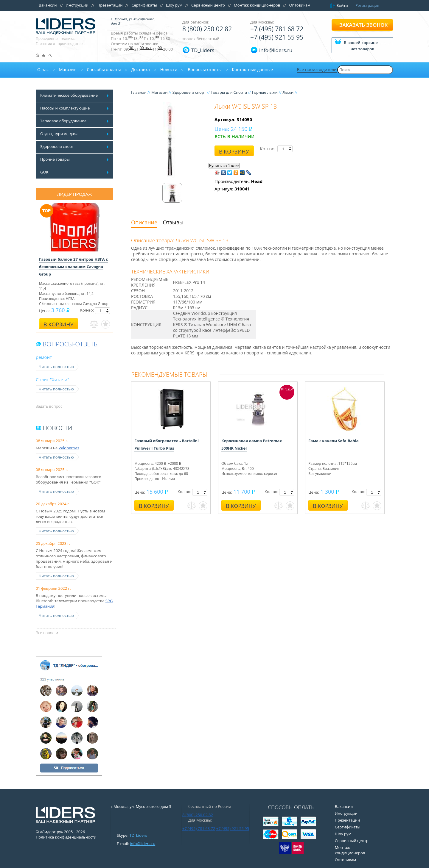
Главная (139, 92)
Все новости (47, 633)
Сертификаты (144, 5)
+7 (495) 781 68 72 (277, 29)
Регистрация (367, 5)
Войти (342, 5)
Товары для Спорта (229, 92)
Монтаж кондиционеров (257, 5)
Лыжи (288, 92)
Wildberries (69, 448)
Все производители (317, 69)
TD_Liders (203, 50)
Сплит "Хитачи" (52, 379)
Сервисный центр (208, 5)
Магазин (160, 92)
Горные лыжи (265, 92)
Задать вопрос (49, 406)
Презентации (110, 5)
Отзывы (173, 222)
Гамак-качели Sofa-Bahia (334, 441)
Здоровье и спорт (189, 92)
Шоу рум (174, 5)
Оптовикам (300, 5)
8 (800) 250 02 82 (207, 29)
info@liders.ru (143, 844)
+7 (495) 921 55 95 (277, 37)
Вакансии (48, 5)
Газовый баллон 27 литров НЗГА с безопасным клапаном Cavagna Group (73, 267)
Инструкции (77, 5)
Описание (144, 222)
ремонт (44, 357)
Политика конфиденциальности (66, 837)
